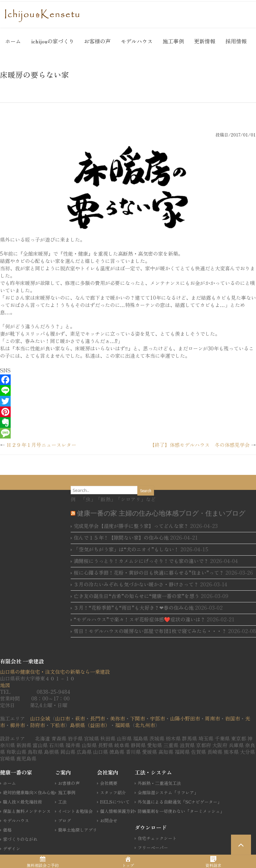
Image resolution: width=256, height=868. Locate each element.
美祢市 (117, 718)
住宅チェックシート (157, 838)
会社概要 (109, 783)
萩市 (80, 718)
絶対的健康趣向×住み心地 (29, 792)
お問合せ (109, 820)
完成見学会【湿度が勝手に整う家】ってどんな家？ (131, 526)
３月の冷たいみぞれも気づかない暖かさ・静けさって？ (136, 584)
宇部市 (157, 718)
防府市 (37, 725)
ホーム (13, 41)
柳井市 (17, 725)
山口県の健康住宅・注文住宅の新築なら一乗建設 (55, 672)
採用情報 (236, 41)
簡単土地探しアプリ (77, 830)
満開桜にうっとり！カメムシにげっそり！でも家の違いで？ (141, 561)
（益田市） (97, 725)
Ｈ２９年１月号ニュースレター (41, 445)
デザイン (12, 848)
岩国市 (232, 718)
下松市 (57, 725)
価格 (7, 830)
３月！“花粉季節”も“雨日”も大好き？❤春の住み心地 (134, 608)
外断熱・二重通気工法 (159, 783)
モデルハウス (137, 41)
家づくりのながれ (20, 839)
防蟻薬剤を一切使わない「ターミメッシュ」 (181, 811)
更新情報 (205, 41)
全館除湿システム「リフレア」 (168, 792)
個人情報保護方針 (117, 811)
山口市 (62, 718)
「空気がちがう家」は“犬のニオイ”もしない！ (126, 549)
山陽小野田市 (185, 718)
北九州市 (145, 725)
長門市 (97, 718)
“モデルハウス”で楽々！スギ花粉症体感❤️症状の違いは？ (139, 619)
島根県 (77, 725)
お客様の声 (97, 41)
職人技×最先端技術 (22, 802)
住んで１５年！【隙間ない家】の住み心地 (121, 537)
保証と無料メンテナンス (27, 811)
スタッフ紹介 (113, 792)
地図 (5, 685)
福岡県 (122, 725)
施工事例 (173, 41)
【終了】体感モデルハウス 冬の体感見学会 (200, 445)
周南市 (212, 718)
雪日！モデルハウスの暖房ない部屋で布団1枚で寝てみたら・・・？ (150, 631)
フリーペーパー (153, 847)
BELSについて (115, 802)
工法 (62, 802)
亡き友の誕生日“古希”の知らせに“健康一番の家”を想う (136, 596)
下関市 (137, 718)
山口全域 (40, 718)
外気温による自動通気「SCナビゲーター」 (180, 802)
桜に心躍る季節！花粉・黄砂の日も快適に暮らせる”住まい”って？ (149, 572)
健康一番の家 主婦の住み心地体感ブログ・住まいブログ (161, 513)
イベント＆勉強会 (75, 811)
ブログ (64, 820)
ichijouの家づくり (52, 41)
